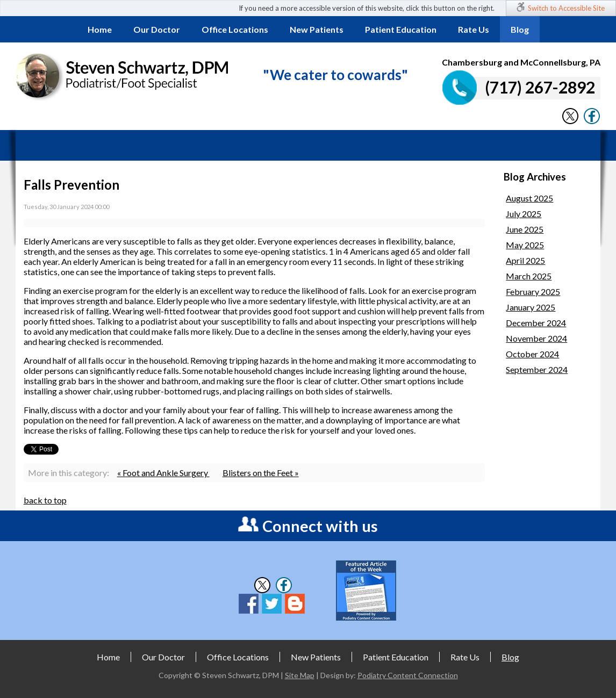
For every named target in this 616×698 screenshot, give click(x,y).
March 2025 (529, 276)
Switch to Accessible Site (566, 8)
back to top (45, 500)
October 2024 (532, 354)
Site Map (300, 675)
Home (100, 29)
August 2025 (529, 198)
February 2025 (533, 292)
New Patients (317, 29)
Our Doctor (157, 29)
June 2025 (525, 229)
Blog (520, 29)
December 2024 (536, 323)
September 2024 (537, 369)
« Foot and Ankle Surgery (163, 473)
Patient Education (401, 29)
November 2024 (536, 338)
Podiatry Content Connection (408, 675)
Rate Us (474, 29)
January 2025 (531, 307)
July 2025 (524, 214)
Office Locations (235, 29)
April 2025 (525, 260)
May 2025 (525, 245)
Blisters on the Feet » (261, 473)
